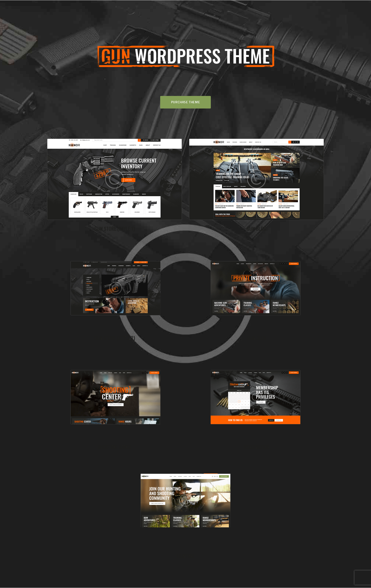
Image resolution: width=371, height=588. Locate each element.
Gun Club (257, 338)
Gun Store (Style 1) (115, 228)
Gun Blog (256, 228)
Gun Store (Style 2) (115, 338)
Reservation (256, 447)
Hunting (186, 556)
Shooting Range (115, 447)
